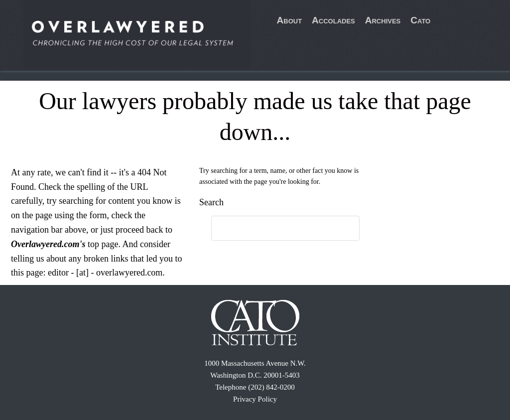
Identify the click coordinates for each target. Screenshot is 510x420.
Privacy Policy (255, 399)
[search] (275, 229)
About (290, 20)
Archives (383, 20)
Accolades (333, 20)
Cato (420, 20)
